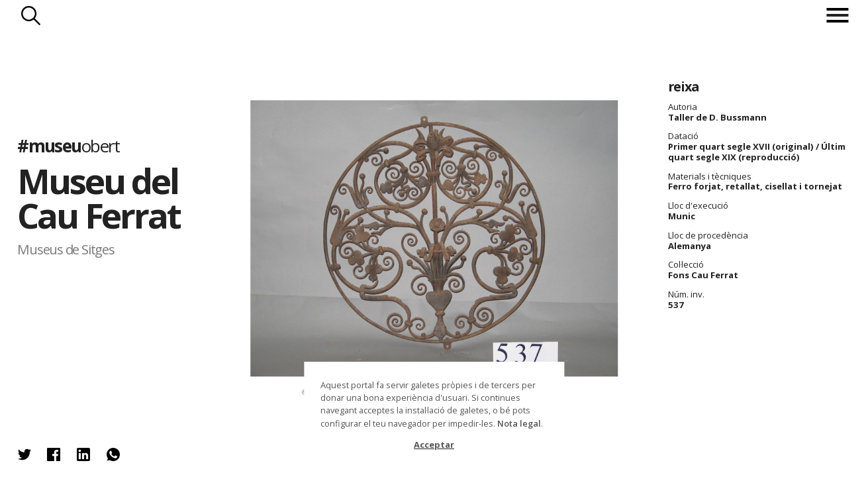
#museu (69, 146)
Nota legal (519, 423)
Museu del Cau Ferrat (99, 197)
